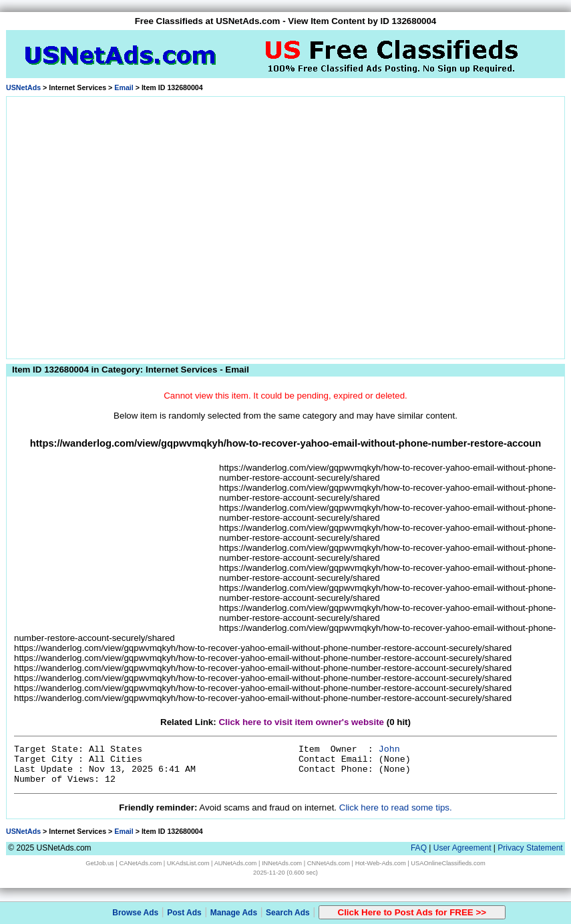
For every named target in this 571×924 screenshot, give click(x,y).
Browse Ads (135, 913)
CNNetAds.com (329, 863)
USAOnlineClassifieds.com (448, 863)
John (389, 749)
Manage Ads (234, 913)
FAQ (419, 848)
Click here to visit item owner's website (301, 722)
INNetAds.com (282, 863)
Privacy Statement (530, 848)
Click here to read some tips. (396, 807)
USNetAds (23, 87)
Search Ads (288, 913)
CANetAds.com (140, 863)
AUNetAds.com (236, 863)
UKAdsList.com (188, 863)
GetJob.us (100, 863)
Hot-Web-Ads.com (381, 863)
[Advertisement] (125, 225)
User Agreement (462, 848)
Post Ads (184, 913)
